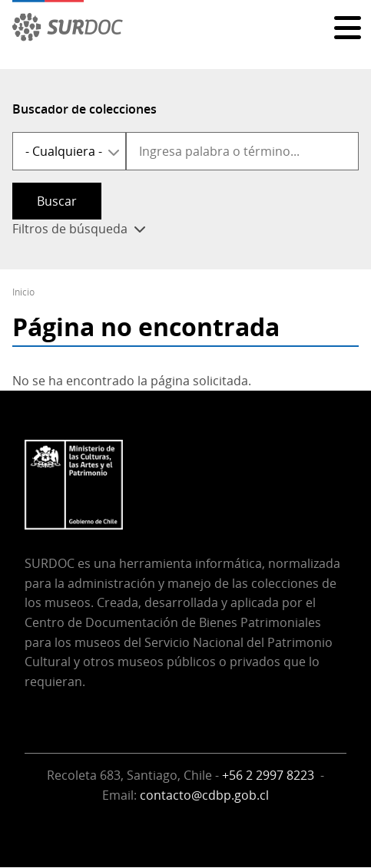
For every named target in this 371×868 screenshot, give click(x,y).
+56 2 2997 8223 (270, 775)
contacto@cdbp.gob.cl (204, 795)
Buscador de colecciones (84, 109)
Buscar (57, 201)
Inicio (23, 292)
